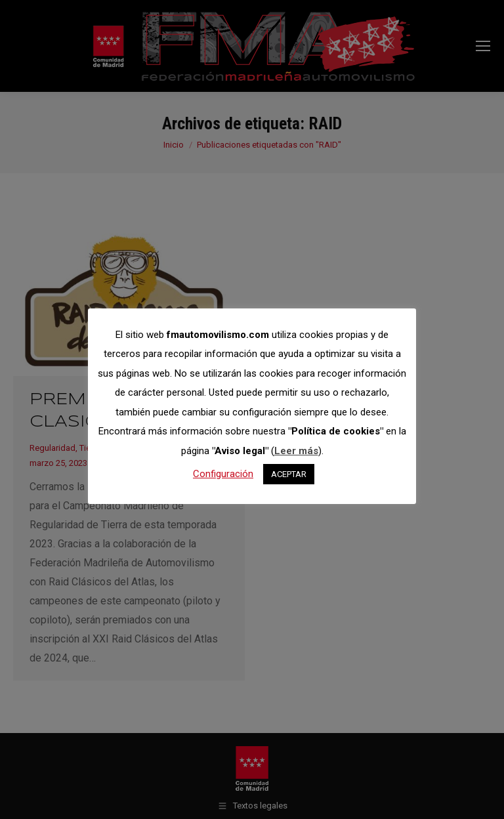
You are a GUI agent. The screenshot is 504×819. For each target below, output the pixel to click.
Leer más (296, 451)
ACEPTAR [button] (289, 474)
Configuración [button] (223, 474)
